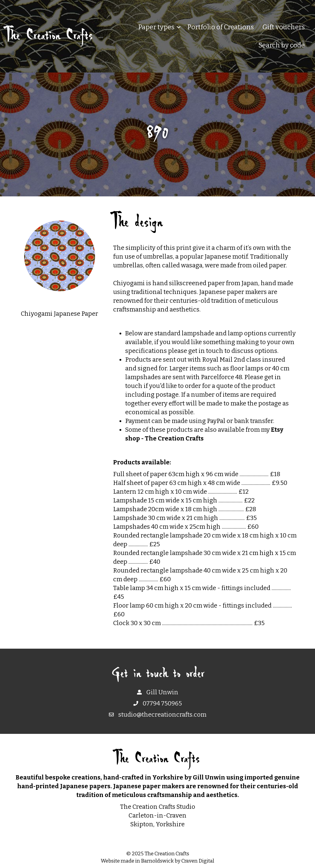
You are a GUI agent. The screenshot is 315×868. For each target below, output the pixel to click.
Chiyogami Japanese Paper (59, 314)
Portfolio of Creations (221, 27)
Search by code (282, 45)
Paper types (156, 27)
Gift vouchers (284, 27)
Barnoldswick (157, 861)
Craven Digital (198, 861)
